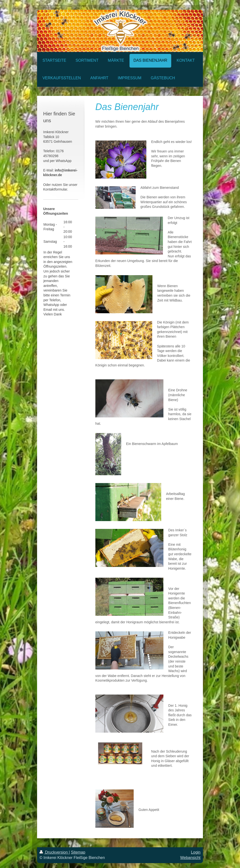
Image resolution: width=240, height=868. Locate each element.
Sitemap (78, 852)
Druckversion (54, 852)
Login (196, 852)
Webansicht (190, 858)
